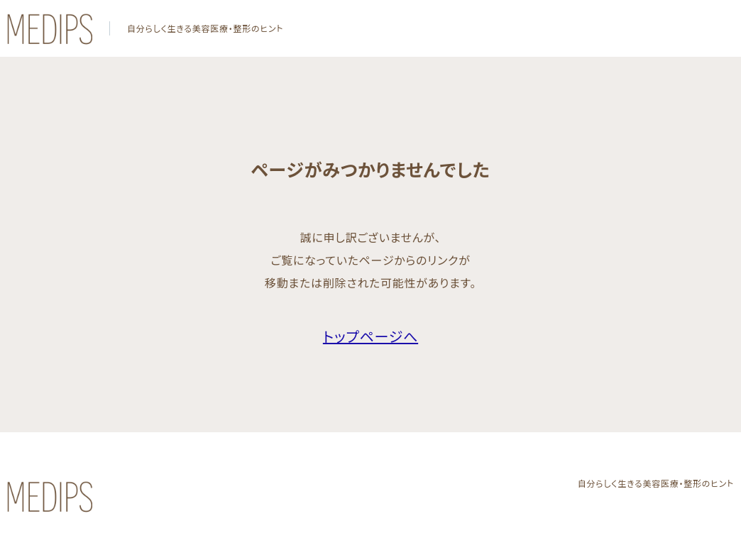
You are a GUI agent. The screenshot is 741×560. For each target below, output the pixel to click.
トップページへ (370, 336)
